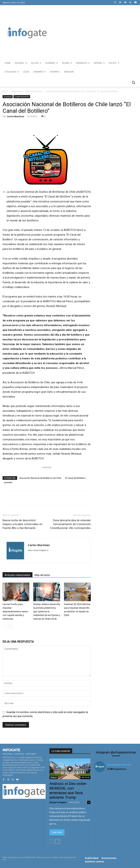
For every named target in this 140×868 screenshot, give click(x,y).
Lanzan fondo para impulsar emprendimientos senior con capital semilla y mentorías (15, 611)
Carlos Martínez (16, 116)
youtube (8, 482)
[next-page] (11, 626)
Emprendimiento (34, 91)
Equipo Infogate (58, 802)
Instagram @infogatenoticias (116, 752)
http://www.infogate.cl (38, 550)
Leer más (57, 832)
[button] (133, 82)
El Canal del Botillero (75, 478)
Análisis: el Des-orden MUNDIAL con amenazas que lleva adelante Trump (68, 791)
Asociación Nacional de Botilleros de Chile (40, 478)
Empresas (17, 91)
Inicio (5, 91)
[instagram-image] (101, 782)
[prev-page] (5, 626)
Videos (54, 777)
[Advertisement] (96, 32)
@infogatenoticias (119, 765)
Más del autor (42, 575)
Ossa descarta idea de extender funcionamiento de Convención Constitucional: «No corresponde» (70, 524)
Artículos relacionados (17, 575)
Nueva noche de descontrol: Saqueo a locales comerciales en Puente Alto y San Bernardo (22, 524)
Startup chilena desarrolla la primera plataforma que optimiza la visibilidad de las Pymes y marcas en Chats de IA (47, 611)
